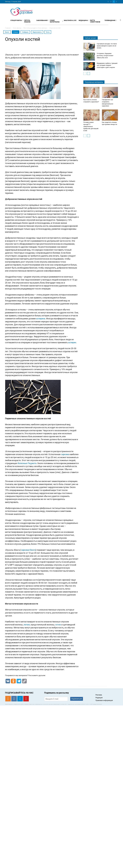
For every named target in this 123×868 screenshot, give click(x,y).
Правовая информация (104, 700)
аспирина (41, 319)
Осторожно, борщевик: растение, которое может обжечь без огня (105, 56)
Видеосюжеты (37, 32)
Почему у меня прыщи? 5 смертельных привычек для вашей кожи (91, 126)
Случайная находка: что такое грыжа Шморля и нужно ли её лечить (107, 46)
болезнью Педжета (27, 463)
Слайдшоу (25, 32)
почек (58, 625)
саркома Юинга (28, 550)
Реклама (99, 695)
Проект (7, 32)
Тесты (48, 32)
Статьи (16, 32)
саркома (65, 454)
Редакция (99, 698)
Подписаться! (77, 699)
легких (27, 625)
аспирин (72, 342)
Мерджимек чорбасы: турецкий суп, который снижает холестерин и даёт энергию (107, 65)
